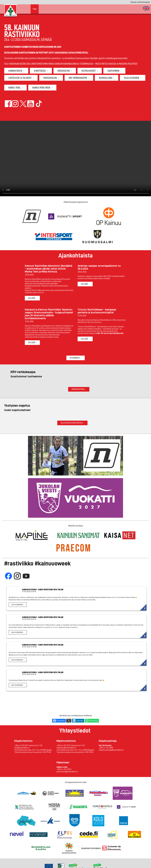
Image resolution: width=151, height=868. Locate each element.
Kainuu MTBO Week (41, 88)
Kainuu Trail (14, 88)
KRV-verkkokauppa (78, 78)
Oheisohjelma (50, 78)
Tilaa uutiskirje (132, 78)
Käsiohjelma (64, 71)
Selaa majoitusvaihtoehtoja (72, 423)
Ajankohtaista (15, 71)
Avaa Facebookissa (17, 605)
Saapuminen (113, 71)
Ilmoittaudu (40, 71)
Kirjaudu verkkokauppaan (140, 2)
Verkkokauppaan (78, 389)
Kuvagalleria (106, 78)
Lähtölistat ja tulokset (20, 78)
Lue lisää (32, 298)
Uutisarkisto (75, 358)
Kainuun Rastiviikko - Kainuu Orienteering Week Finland (43, 590)
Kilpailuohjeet (89, 71)
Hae (35, 9)
